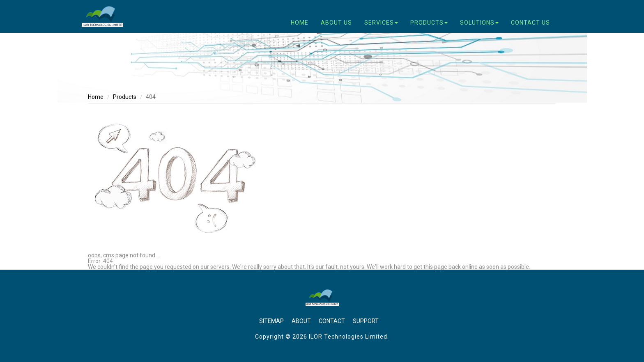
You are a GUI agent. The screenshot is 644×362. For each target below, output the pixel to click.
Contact (332, 321)
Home (300, 23)
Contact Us (530, 23)
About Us (336, 23)
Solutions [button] (479, 23)
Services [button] (381, 23)
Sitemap (271, 321)
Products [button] (429, 23)
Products (125, 97)
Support (366, 321)
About (301, 321)
